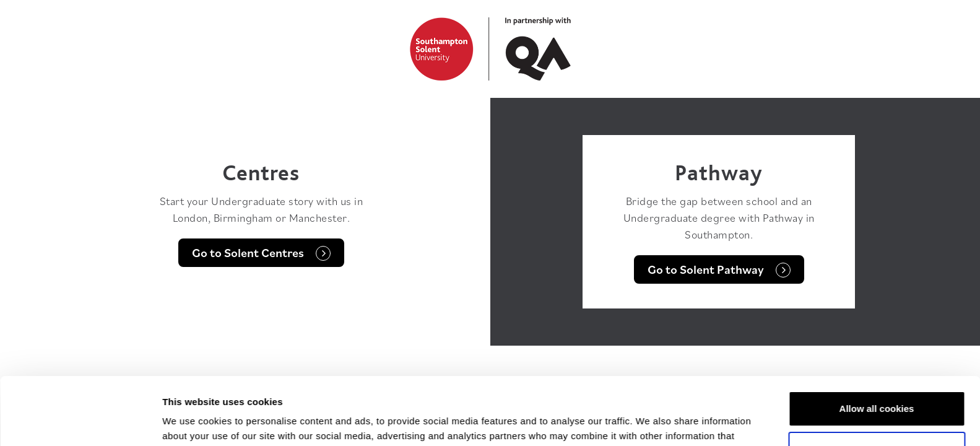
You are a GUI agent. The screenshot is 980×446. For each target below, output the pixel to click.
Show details (191, 422)
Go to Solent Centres (261, 253)
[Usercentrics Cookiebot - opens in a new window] (80, 422)
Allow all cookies (877, 345)
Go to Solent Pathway (719, 269)
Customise (877, 386)
